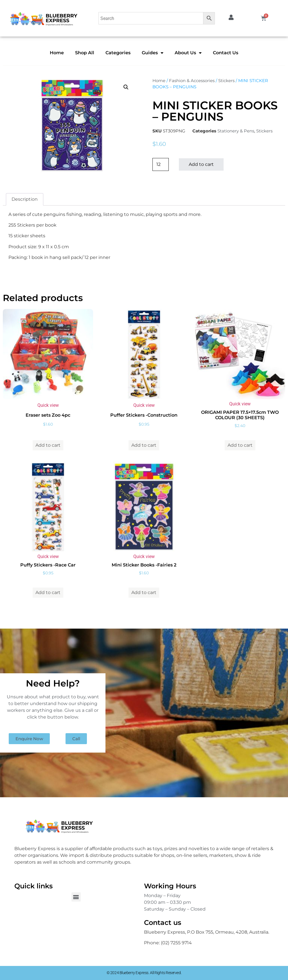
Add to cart (201, 164)
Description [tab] (25, 199)
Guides (153, 53)
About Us (188, 53)
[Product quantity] (161, 164)
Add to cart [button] (48, 445)
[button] (126, 87)
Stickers (226, 81)
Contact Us (226, 53)
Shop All (85, 53)
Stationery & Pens (236, 131)
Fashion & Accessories (192, 81)
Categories (118, 53)
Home (57, 53)
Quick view (48, 405)
